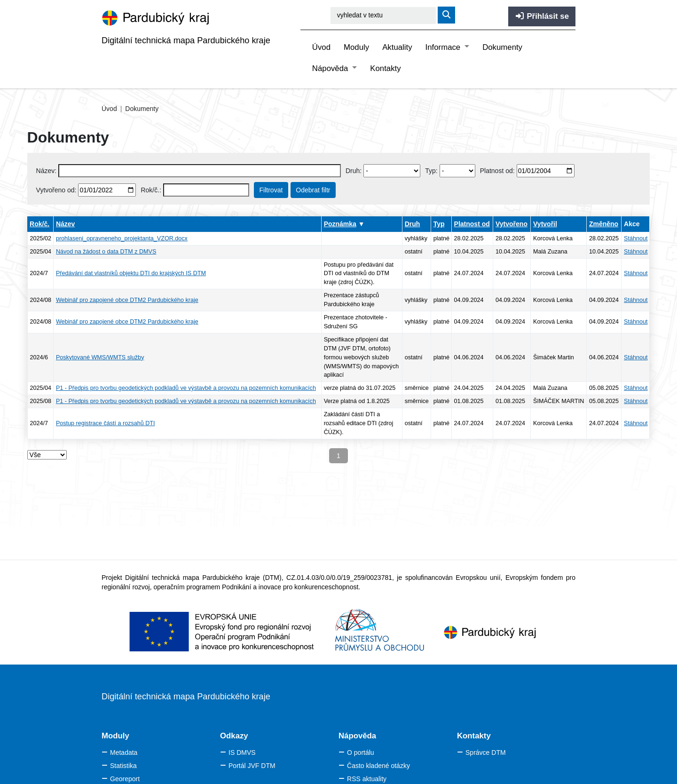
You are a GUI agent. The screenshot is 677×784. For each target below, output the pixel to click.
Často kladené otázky (378, 766)
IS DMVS (242, 752)
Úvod (321, 47)
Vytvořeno (512, 224)
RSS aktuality (367, 779)
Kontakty (385, 68)
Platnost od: (497, 171)
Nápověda (331, 68)
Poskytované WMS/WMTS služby (100, 357)
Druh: (354, 171)
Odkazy (234, 736)
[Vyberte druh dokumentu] (392, 171)
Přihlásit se (542, 16)
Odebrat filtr (313, 190)
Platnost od (472, 224)
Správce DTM (486, 752)
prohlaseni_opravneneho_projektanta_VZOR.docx (122, 238)
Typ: (431, 171)
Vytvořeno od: (56, 190)
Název (65, 224)
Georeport (125, 779)
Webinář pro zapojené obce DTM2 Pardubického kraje (127, 300)
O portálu (361, 752)
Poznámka (340, 224)
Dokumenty (502, 47)
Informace (444, 47)
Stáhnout (636, 238)
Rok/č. (39, 224)
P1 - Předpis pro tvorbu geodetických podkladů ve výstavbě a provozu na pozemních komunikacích (186, 388)
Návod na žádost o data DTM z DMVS (106, 252)
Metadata (124, 752)
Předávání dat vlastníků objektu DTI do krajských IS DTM (131, 273)
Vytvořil (545, 224)
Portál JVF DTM (252, 766)
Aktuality (397, 47)
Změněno (604, 224)
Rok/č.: (151, 190)
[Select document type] (457, 171)
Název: (47, 171)
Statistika (123, 766)
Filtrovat (271, 190)
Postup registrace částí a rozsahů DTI (106, 423)
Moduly (356, 47)
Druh (413, 224)
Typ (439, 224)
